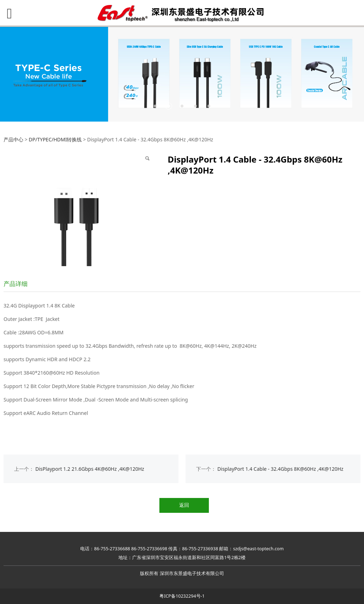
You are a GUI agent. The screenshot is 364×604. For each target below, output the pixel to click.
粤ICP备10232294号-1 (182, 596)
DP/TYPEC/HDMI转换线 (55, 139)
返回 (184, 505)
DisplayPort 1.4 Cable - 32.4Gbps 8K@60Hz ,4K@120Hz (280, 469)
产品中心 (13, 139)
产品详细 (16, 284)
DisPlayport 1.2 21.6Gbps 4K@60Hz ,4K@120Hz (90, 469)
